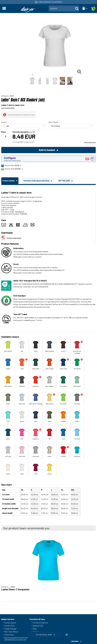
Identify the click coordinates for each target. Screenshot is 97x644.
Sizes (35, 629)
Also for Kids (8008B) (11, 169)
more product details (8, 108)
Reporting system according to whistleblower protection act (16, 639)
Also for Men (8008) (10, 166)
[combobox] (64, 9)
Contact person (10, 623)
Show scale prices (90, 142)
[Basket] (93, 9)
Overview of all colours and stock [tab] (37, 181)
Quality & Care (38, 626)
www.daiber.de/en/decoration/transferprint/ (47, 270)
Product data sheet (11, 238)
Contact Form (10, 626)
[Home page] (28, 9)
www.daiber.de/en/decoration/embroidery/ (47, 254)
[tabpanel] (48, 351)
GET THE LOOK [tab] (64, 181)
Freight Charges (10, 629)
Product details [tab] (9, 181)
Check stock (9, 635)
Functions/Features (40, 623)
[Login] (85, 9)
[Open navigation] (4, 9)
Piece (4, 132)
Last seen (75, 641)
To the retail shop (46, 635)
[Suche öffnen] (77, 9)
